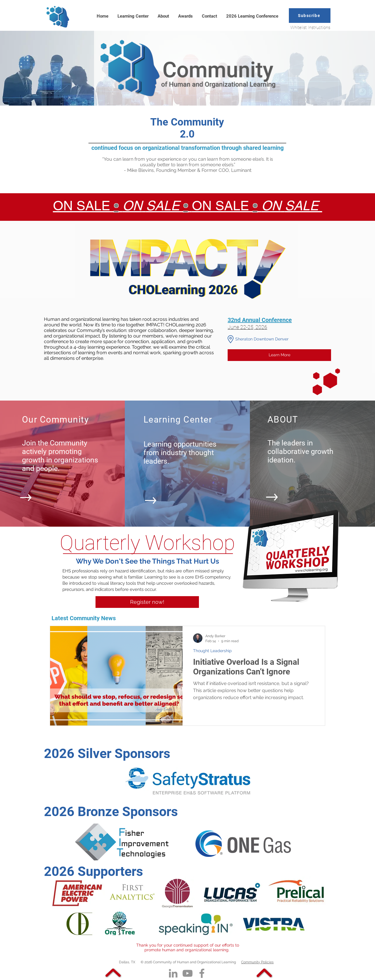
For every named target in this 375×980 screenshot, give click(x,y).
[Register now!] (147, 602)
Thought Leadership (212, 651)
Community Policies (257, 962)
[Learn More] (279, 355)
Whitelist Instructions (310, 28)
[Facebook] (202, 973)
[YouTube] (187, 973)
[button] (310, 16)
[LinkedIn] (173, 973)
